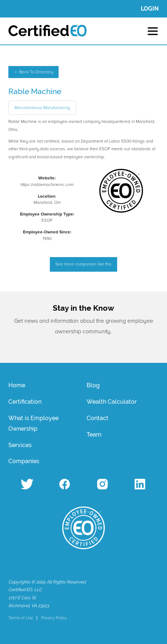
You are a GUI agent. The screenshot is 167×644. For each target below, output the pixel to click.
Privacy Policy (54, 618)
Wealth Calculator (112, 402)
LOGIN (150, 9)
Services (20, 445)
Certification (25, 402)
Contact (98, 418)
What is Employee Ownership (33, 423)
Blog (93, 385)
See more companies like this (83, 264)
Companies (24, 461)
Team (94, 434)
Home (17, 385)
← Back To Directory (33, 72)
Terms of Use (21, 618)
